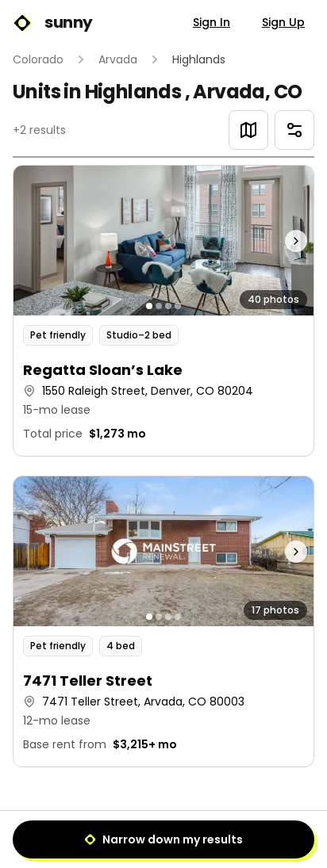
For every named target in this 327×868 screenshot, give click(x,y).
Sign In (212, 22)
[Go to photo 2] (159, 306)
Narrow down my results (163, 839)
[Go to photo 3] (168, 306)
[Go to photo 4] (178, 306)
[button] (163, 311)
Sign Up (283, 22)
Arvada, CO (247, 92)
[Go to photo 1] (149, 306)
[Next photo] (277, 241)
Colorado (38, 59)
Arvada (118, 59)
